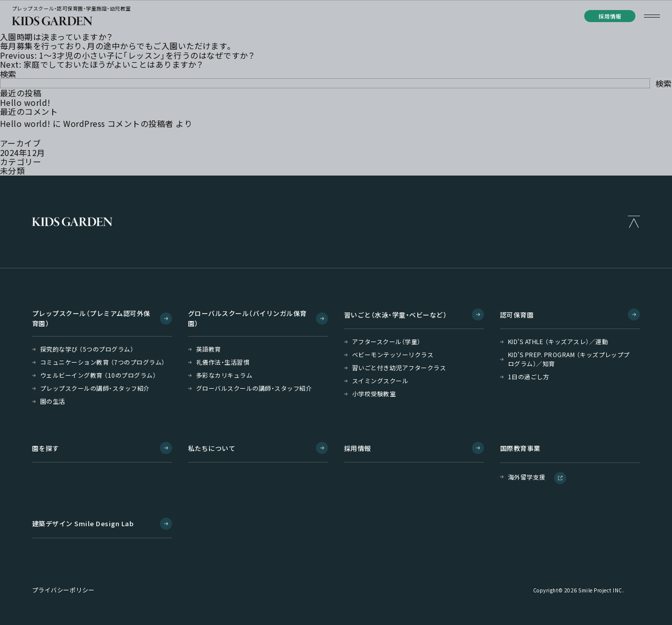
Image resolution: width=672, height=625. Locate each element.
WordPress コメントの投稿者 (118, 123)
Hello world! (25, 102)
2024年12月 (23, 152)
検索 (8, 74)
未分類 (12, 171)
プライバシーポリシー (63, 590)
